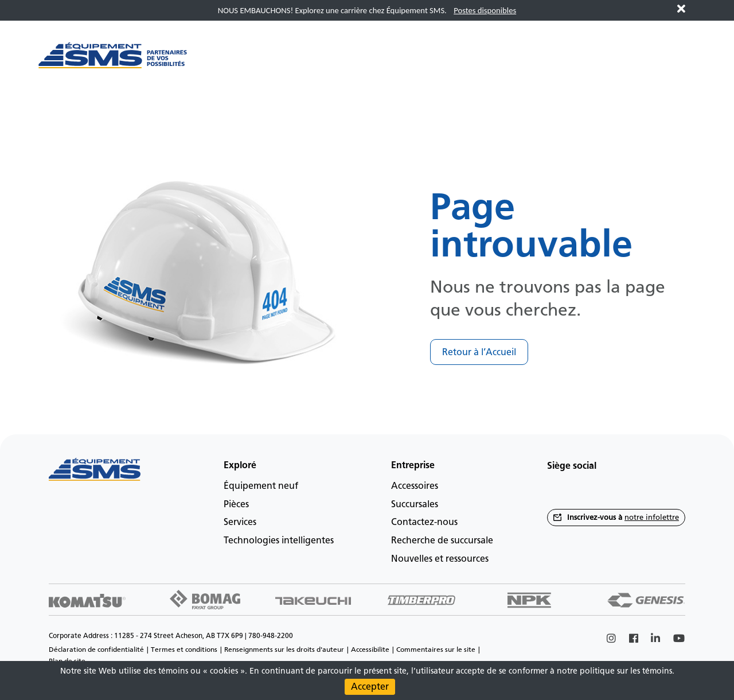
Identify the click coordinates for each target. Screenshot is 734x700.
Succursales (415, 504)
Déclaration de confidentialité (96, 650)
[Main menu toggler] (234, 61)
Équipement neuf (261, 486)
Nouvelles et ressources (440, 559)
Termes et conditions (184, 650)
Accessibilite (370, 650)
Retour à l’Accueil (479, 352)
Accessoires (415, 486)
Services (240, 522)
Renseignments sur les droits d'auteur (284, 650)
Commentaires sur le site (436, 650)
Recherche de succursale (442, 540)
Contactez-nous (424, 522)
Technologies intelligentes (279, 540)
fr (677, 100)
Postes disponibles (485, 10)
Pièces (236, 504)
